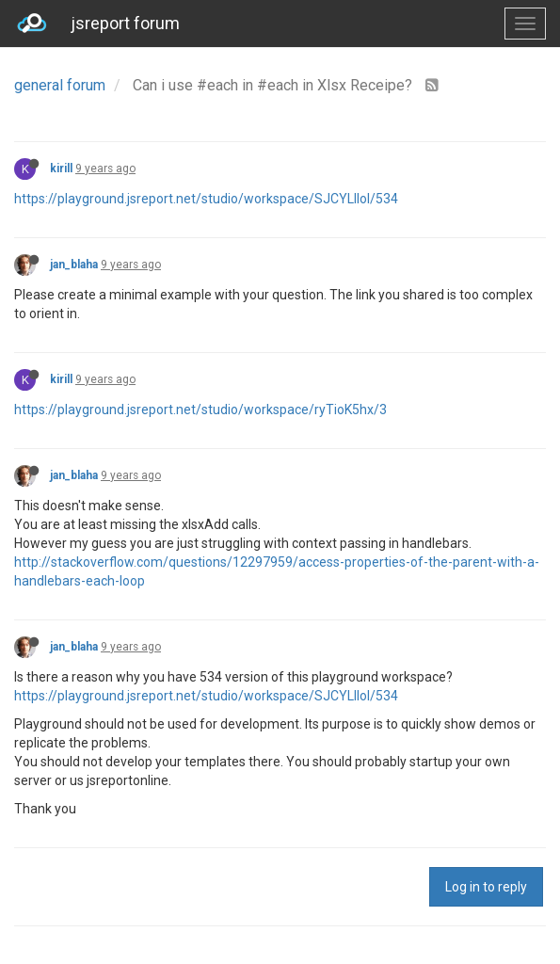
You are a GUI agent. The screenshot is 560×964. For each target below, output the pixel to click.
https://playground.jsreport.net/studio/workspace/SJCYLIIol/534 (206, 199)
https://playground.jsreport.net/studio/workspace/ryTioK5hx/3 (200, 410)
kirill (61, 169)
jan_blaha (74, 265)
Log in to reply (486, 887)
